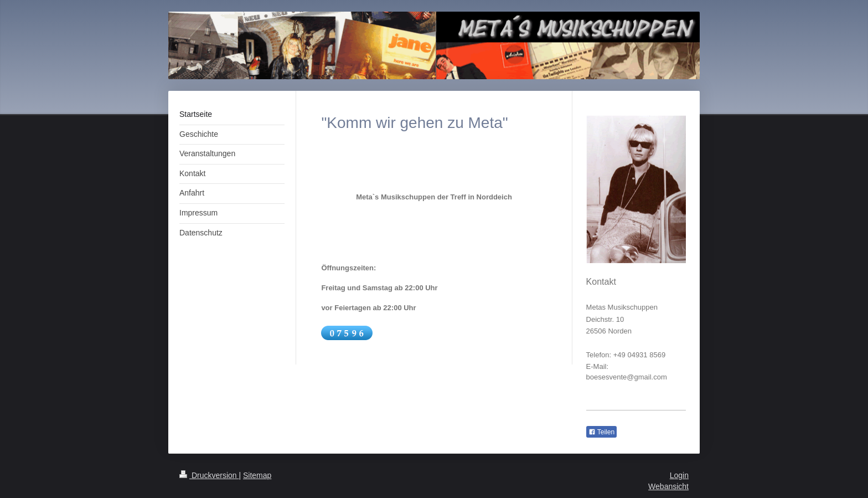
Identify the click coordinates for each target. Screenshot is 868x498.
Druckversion (209, 475)
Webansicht (668, 486)
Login (679, 475)
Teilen (601, 432)
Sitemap (257, 475)
